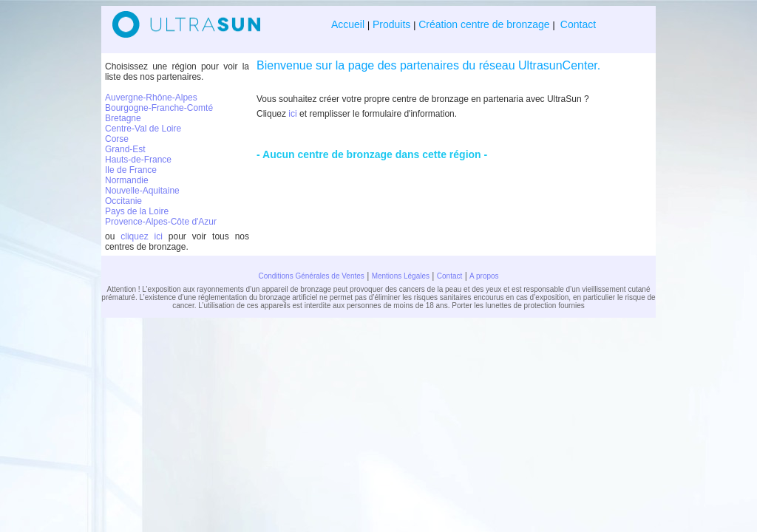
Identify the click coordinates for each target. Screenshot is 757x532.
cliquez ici (142, 236)
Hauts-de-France (138, 160)
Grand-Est (125, 149)
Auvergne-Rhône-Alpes (151, 98)
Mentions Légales (401, 276)
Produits (391, 24)
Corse (117, 139)
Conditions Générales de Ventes (311, 276)
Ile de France (131, 170)
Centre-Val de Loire (143, 129)
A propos (484, 276)
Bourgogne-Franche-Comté (159, 108)
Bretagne (123, 118)
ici (292, 114)
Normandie (127, 180)
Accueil (349, 24)
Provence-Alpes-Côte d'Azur (161, 222)
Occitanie (123, 201)
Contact (577, 24)
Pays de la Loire (137, 211)
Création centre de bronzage (484, 24)
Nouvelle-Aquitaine (142, 191)
